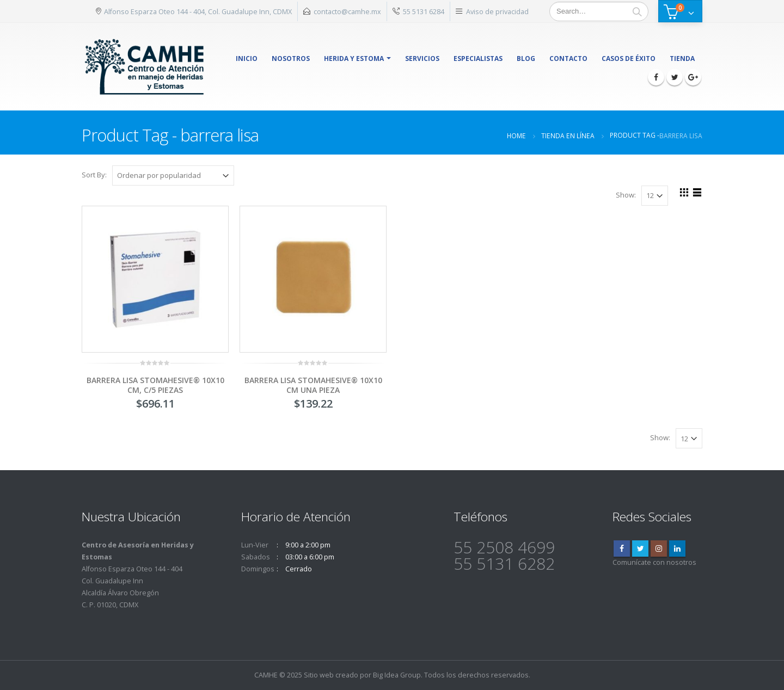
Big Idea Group (397, 675)
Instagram (659, 549)
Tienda (682, 58)
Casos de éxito (629, 58)
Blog (526, 58)
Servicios (422, 58)
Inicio (247, 58)
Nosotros (291, 58)
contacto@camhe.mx (347, 11)
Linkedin (677, 549)
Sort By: (94, 175)
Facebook (622, 549)
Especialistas (478, 58)
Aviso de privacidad (497, 11)
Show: (626, 195)
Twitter (640, 549)
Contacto (568, 58)
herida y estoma (354, 58)
